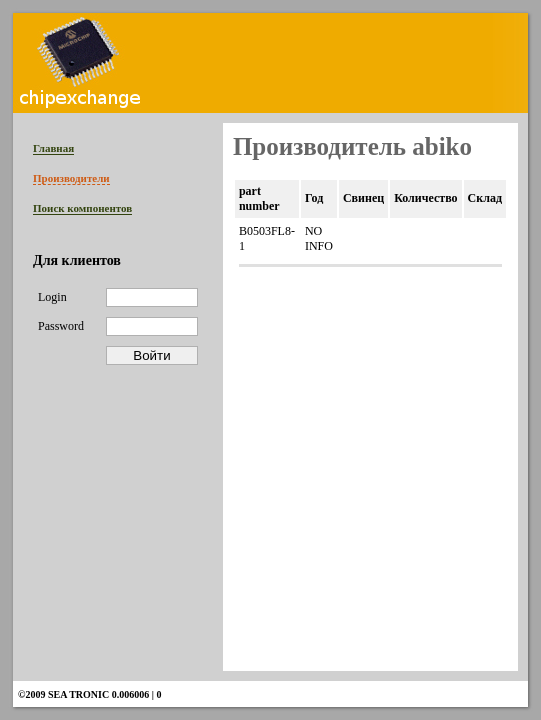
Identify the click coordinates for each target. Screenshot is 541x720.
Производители (71, 178)
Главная (53, 148)
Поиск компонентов (82, 208)
